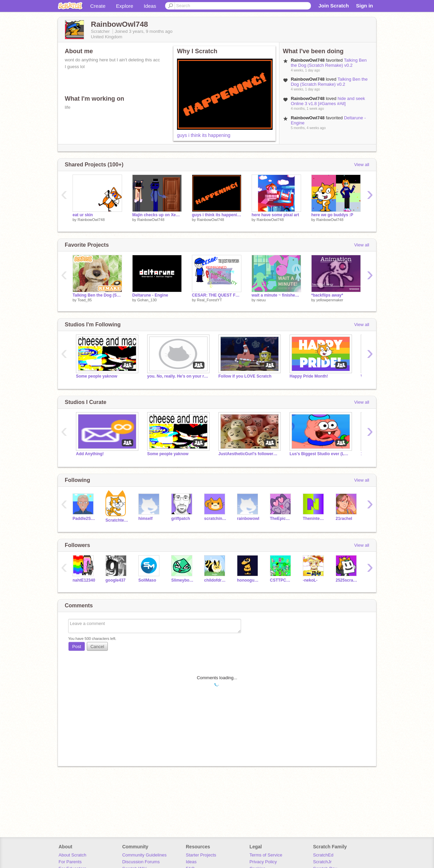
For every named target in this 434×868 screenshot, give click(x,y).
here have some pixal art (275, 215)
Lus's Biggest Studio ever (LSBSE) (320, 454)
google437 (115, 580)
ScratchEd (323, 855)
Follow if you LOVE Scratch (245, 376)
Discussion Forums (141, 862)
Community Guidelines (144, 855)
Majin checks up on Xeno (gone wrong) (157, 215)
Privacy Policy (263, 862)
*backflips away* (327, 295)
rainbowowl (248, 519)
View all (362, 165)
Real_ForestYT (210, 300)
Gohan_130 (147, 300)
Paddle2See (84, 519)
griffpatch (181, 519)
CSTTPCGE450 (281, 580)
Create (98, 6)
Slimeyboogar (183, 580)
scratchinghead (215, 519)
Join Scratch (334, 6)
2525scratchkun (347, 580)
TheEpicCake (281, 519)
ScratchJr (322, 862)
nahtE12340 (84, 580)
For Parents (70, 862)
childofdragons (215, 580)
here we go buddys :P (332, 215)
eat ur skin (83, 215)
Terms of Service (266, 855)
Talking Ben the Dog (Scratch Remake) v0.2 (329, 63)
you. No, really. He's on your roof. (178, 376)
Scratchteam (117, 520)
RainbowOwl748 (91, 220)
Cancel (97, 647)
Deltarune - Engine (150, 295)
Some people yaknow (97, 376)
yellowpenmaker (330, 300)
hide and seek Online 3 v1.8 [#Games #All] (328, 101)
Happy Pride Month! (309, 376)
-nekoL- (310, 580)
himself (145, 519)
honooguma (248, 580)
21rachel (344, 519)
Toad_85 (84, 300)
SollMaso (147, 580)
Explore (125, 6)
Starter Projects (201, 855)
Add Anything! (90, 454)
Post (77, 647)
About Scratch (73, 855)
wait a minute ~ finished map (276, 295)
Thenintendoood (314, 519)
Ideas (150, 6)
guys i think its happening (204, 135)
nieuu (261, 300)
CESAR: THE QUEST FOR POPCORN (217, 295)
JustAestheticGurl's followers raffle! (249, 454)
